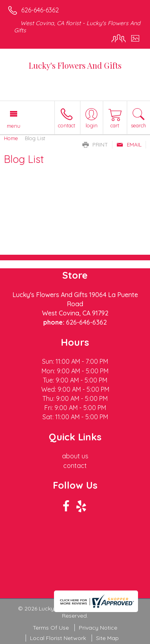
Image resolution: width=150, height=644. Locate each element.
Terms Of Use (51, 628)
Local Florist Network (58, 638)
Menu (14, 126)
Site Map (107, 638)
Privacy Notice (98, 628)
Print (95, 145)
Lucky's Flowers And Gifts (75, 65)
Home (11, 138)
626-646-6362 (40, 10)
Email (129, 145)
